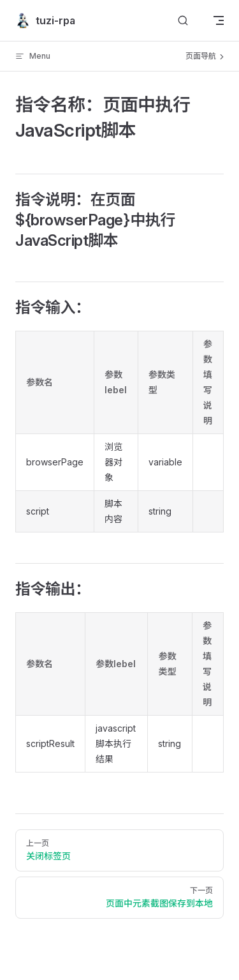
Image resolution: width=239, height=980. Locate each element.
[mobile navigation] (219, 20)
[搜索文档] (183, 21)
